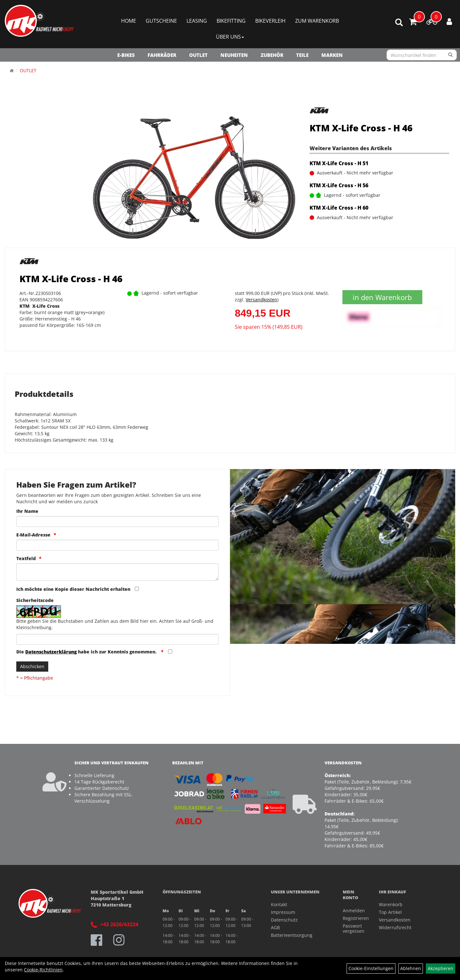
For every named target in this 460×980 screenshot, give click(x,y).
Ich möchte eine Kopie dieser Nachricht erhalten (73, 589)
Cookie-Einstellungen (371, 968)
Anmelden (354, 911)
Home (129, 21)
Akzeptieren (441, 968)
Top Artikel (390, 912)
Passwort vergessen (354, 928)
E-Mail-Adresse (33, 535)
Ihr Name (27, 511)
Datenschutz (284, 920)
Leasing (197, 21)
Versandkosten (261, 300)
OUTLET (198, 55)
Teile (302, 55)
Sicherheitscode (35, 600)
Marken (332, 55)
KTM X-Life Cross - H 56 (339, 185)
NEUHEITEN (234, 55)
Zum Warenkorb (317, 21)
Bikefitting (231, 21)
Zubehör (272, 55)
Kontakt (279, 904)
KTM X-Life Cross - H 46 (361, 128)
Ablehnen (411, 968)
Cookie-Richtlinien (43, 970)
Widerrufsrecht (395, 927)
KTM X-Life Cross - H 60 (339, 208)
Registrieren (354, 918)
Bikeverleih (270, 21)
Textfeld (26, 558)
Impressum (283, 912)
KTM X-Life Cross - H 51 (339, 163)
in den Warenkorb (382, 297)
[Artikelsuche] (399, 23)
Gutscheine (161, 21)
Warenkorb (391, 904)
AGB (275, 927)
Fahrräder (162, 55)
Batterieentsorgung (292, 935)
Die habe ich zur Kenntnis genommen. (87, 652)
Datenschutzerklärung (51, 652)
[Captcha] (117, 639)
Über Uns (230, 37)
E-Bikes (126, 55)
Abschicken (32, 666)
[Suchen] (451, 55)
